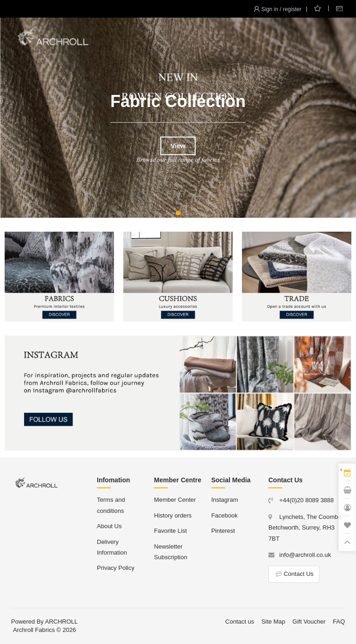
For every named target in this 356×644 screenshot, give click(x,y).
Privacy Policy (116, 568)
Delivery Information (112, 547)
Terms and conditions (111, 505)
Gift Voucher (309, 622)
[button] (178, 213)
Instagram (225, 500)
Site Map (273, 622)
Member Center (175, 500)
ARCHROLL (61, 622)
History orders (173, 515)
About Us (109, 526)
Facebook (225, 515)
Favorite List (170, 531)
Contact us (240, 622)
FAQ (339, 622)
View (178, 146)
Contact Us (294, 574)
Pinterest (223, 531)
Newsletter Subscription (171, 552)
